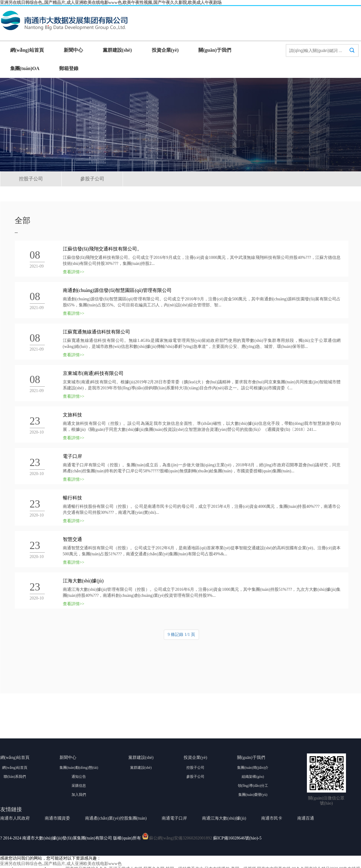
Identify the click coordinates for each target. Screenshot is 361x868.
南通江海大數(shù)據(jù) (224, 818)
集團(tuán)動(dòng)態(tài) (79, 768)
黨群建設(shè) (117, 50)
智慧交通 (72, 539)
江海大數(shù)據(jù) (83, 581)
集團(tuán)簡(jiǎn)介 (253, 768)
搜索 (352, 56)
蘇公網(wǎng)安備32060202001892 (180, 838)
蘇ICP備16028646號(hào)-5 (237, 838)
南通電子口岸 (174, 818)
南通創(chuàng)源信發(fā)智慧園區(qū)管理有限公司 (117, 290)
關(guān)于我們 (215, 50)
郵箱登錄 (69, 68)
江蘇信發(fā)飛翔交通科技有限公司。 (102, 249)
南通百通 (306, 818)
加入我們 (79, 795)
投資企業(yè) (165, 50)
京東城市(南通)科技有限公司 (93, 373)
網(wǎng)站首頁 (27, 50)
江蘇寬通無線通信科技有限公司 (96, 332)
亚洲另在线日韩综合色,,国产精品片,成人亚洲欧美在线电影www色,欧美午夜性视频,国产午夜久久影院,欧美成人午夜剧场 (111, 3)
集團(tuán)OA (25, 68)
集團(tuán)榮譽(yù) (253, 795)
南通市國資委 (57, 818)
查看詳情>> (74, 272)
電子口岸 (72, 456)
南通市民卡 (272, 818)
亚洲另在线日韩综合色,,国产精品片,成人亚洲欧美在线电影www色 (61, 864)
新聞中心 (73, 50)
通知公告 (79, 777)
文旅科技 (72, 415)
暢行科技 (72, 498)
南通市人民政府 (15, 818)
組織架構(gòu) (253, 777)
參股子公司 (92, 179)
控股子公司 (31, 179)
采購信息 (79, 786)
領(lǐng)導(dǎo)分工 (253, 786)
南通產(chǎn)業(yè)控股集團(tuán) (116, 818)
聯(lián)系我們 (15, 777)
